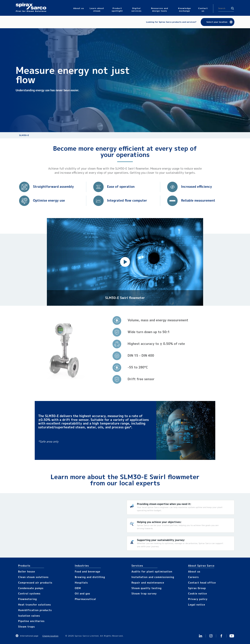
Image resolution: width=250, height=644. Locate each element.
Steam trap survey (144, 594)
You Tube (232, 636)
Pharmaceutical (85, 599)
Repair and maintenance (148, 583)
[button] (125, 262)
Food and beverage (88, 572)
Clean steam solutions (33, 577)
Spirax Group (197, 588)
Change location (50, 636)
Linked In (201, 636)
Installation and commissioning (153, 577)
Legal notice (197, 605)
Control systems (29, 594)
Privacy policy (198, 599)
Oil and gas (82, 594)
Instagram (211, 636)
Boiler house (26, 572)
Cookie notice (198, 594)
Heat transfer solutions (34, 605)
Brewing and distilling (90, 577)
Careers (193, 577)
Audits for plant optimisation (152, 572)
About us (194, 572)
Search (232, 8)
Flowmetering (27, 599)
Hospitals (81, 583)
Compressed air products (35, 583)
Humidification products (35, 610)
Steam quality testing (147, 588)
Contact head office (202, 583)
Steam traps (26, 627)
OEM (78, 588)
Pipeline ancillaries (31, 621)
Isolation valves (29, 616)
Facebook (221, 636)
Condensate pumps (31, 588)
